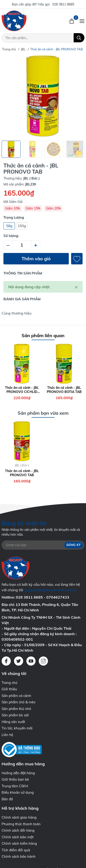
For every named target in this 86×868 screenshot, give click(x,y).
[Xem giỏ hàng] (72, 21)
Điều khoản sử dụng (18, 792)
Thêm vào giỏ (36, 259)
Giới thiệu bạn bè (15, 779)
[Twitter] (19, 661)
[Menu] (82, 21)
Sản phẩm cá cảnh (16, 696)
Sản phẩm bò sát (15, 715)
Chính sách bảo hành (19, 856)
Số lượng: (11, 236)
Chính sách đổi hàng (18, 830)
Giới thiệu (9, 689)
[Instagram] (43, 661)
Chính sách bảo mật (18, 837)
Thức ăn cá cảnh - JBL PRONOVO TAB (22, 473)
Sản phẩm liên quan (43, 335)
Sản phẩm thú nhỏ (16, 709)
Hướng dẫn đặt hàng (18, 773)
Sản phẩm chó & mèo (19, 702)
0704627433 (58, 597)
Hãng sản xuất (13, 722)
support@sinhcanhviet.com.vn (50, 590)
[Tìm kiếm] (79, 38)
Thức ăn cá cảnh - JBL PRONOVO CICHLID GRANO (22, 390)
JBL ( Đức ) (22, 465)
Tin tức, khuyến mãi (17, 728)
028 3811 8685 (63, 4)
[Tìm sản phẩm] (43, 38)
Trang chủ (10, 683)
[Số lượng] (22, 245)
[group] (43, 96)
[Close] (76, 287)
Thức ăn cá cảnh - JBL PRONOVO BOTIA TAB (64, 390)
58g (9, 226)
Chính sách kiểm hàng (19, 843)
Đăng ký (74, 545)
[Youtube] (31, 661)
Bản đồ (7, 799)
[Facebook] (6, 661)
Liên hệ (7, 735)
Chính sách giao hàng (19, 817)
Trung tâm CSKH (15, 786)
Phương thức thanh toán (21, 824)
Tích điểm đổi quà (16, 850)
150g (22, 226)
